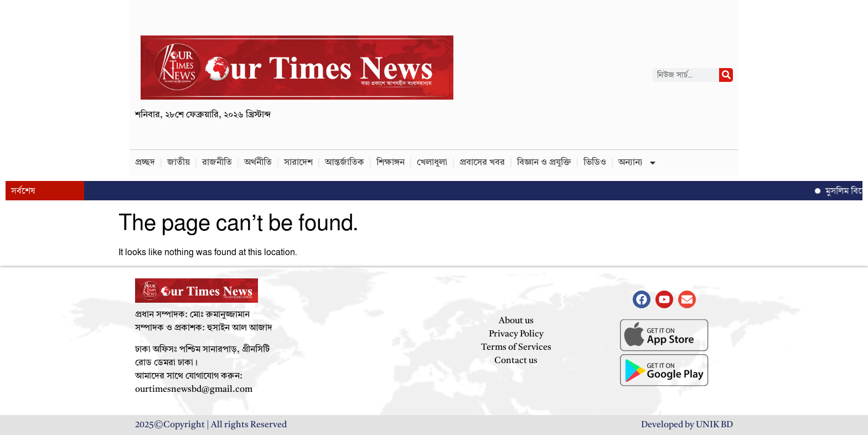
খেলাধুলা (432, 163)
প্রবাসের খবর (482, 163)
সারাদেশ (298, 163)
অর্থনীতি (258, 163)
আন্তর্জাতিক (345, 163)
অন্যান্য (638, 163)
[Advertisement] (556, 75)
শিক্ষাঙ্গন (391, 163)
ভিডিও (595, 163)
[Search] (726, 75)
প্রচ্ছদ (145, 163)
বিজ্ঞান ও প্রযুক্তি (544, 163)
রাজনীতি (217, 163)
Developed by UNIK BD (687, 425)
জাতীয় (179, 163)
